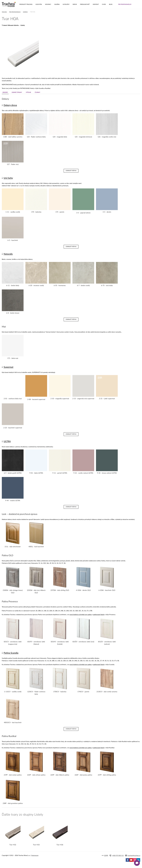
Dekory (5, 92)
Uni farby (8, 178)
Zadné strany (17, 92)
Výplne (29, 92)
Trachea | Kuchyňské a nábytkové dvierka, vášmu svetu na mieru (9, 4)
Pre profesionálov (15, 12)
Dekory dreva (10, 105)
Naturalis (8, 254)
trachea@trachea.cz (134, 855)
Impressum (35, 855)
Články (38, 92)
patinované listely (99, 615)
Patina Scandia (11, 653)
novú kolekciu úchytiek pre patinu (81, 615)
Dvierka (25, 12)
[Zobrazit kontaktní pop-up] (137, 863)
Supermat (8, 367)
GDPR (106, 855)
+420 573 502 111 (118, 855)
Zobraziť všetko (71, 171)
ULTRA (7, 441)
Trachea (4, 12)
